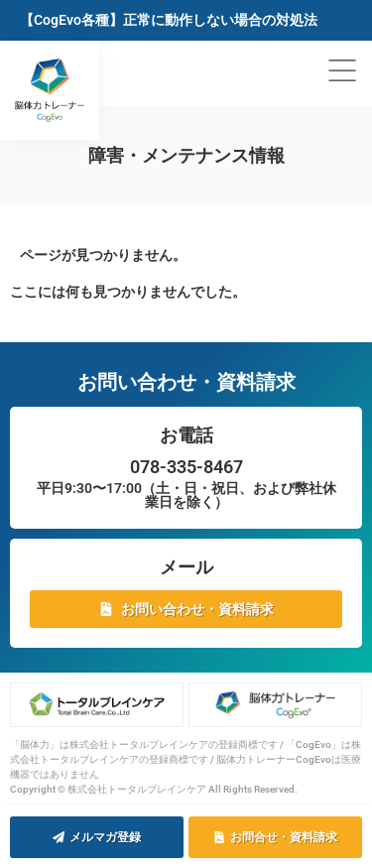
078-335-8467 (186, 467)
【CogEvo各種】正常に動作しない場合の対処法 (169, 20)
